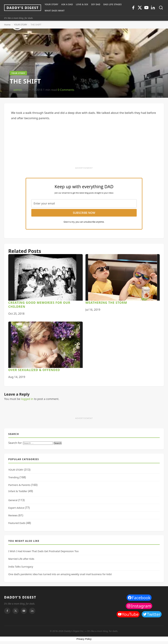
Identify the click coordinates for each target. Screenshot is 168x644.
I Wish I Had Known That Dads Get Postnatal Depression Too (44, 551)
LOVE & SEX (82, 4)
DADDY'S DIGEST (20, 597)
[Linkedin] (153, 8)
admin (18, 90)
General (13, 500)
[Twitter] (140, 8)
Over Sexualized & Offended (34, 370)
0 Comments (66, 90)
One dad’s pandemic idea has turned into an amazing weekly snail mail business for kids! (60, 574)
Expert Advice (16, 508)
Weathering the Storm (106, 303)
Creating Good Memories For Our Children (39, 305)
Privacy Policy (84, 639)
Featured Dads (17, 523)
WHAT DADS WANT (55, 11)
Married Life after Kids (21, 559)
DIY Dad (96, 4)
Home (7, 25)
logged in (27, 399)
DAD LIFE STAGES (112, 4)
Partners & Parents (19, 485)
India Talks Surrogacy (21, 567)
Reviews (13, 515)
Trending (13, 477)
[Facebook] (133, 8)
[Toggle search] (161, 8)
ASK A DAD (67, 4)
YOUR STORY (51, 4)
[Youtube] (146, 8)
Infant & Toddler (18, 491)
